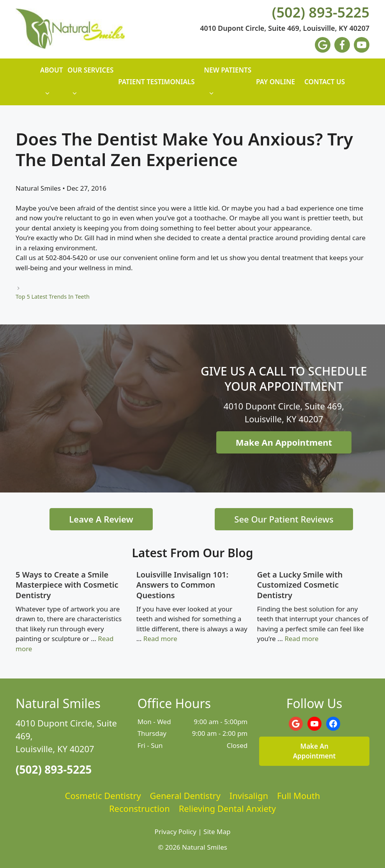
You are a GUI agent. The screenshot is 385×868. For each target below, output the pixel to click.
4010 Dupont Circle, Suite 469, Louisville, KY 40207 (285, 28)
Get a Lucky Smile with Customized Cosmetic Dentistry (300, 585)
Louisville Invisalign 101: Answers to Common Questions (182, 585)
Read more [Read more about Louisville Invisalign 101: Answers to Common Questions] (160, 639)
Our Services (90, 85)
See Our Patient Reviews (284, 519)
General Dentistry (185, 795)
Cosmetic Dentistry (103, 795)
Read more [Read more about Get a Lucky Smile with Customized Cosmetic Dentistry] (301, 639)
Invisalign (249, 795)
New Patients (228, 85)
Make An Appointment (284, 442)
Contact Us (325, 82)
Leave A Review (101, 519)
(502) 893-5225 (321, 12)
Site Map (217, 832)
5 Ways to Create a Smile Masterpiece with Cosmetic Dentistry (67, 585)
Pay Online (276, 82)
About (51, 85)
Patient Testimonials (156, 82)
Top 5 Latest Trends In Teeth (53, 297)
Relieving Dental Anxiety (227, 808)
